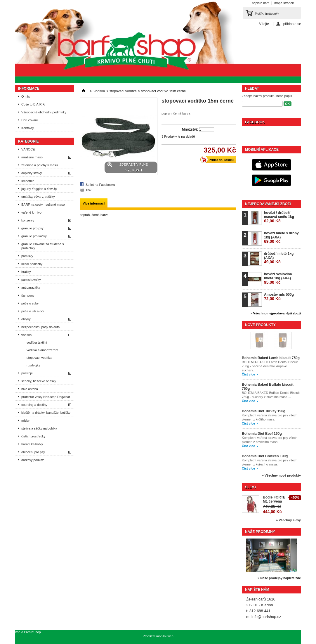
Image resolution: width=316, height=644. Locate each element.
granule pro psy (32, 228)
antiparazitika (31, 288)
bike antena (30, 389)
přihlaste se (292, 24)
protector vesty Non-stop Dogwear (46, 397)
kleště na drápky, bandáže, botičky (46, 413)
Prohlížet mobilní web (158, 636)
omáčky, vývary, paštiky (38, 197)
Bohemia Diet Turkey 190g (264, 411)
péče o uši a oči (32, 311)
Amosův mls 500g (279, 297)
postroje (27, 373)
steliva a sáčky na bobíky (39, 428)
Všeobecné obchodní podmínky (44, 112)
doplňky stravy (32, 173)
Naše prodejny (260, 532)
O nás (26, 96)
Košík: (267, 13)
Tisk (88, 190)
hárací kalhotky (32, 444)
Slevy (251, 487)
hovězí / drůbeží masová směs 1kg (279, 217)
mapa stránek (284, 3)
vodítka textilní (37, 342)
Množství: (190, 129)
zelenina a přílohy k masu (40, 165)
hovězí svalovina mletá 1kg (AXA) (278, 278)
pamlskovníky (31, 280)
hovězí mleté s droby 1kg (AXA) (281, 237)
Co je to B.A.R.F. (33, 104)
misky (25, 420)
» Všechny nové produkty (281, 475)
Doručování (29, 120)
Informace (29, 89)
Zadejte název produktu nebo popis (267, 96)
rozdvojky (33, 365)
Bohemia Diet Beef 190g (262, 434)
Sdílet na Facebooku (100, 185)
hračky (26, 272)
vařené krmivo (31, 212)
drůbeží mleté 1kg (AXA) (279, 258)
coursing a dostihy (34, 405)
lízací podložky (32, 264)
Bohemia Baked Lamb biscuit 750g (271, 358)
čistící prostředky (33, 436)
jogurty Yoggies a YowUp (39, 189)
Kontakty (28, 128)
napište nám (261, 3)
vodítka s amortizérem (42, 350)
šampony (28, 295)
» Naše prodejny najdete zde (279, 578)
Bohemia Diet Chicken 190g (265, 456)
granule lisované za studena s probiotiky (43, 246)
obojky (26, 319)
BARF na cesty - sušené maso (43, 205)
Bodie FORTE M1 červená (274, 499)
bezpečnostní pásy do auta (40, 327)
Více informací (94, 203)
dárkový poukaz (33, 460)
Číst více (248, 374)
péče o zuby (30, 303)
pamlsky (27, 256)
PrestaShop (32, 632)
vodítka (26, 335)
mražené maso (32, 157)
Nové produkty (260, 325)
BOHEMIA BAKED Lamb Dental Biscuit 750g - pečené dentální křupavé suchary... (270, 366)
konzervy (28, 220)
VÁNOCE (28, 149)
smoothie (28, 181)
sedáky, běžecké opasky (39, 381)
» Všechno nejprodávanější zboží (276, 313)
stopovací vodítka (39, 358)
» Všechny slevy (288, 520)
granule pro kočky (34, 236)
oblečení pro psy (33, 452)
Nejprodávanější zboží (268, 204)
